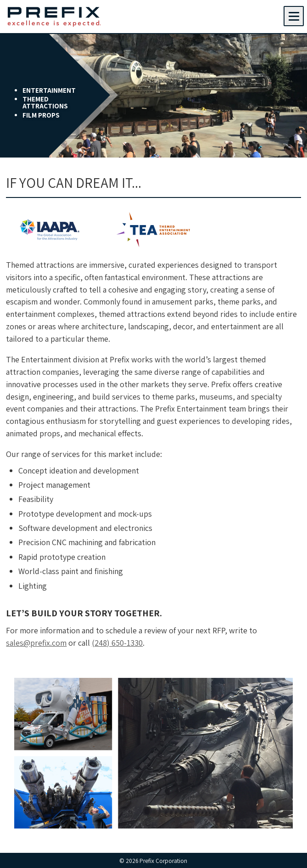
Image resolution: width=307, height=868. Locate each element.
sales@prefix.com (36, 643)
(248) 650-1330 (117, 643)
